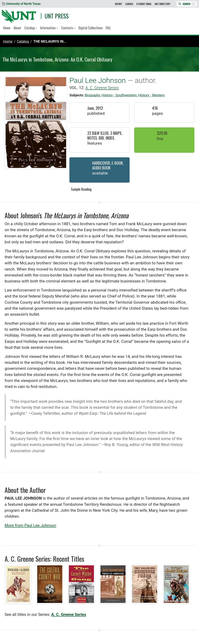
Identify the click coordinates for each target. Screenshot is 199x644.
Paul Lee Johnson (98, 80)
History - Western (151, 95)
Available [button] (100, 173)
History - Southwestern (119, 95)
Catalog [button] (31, 28)
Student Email (144, 4)
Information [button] (49, 28)
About (17, 28)
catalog (23, 41)
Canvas (129, 4)
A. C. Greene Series (102, 88)
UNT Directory (163, 4)
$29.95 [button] (162, 133)
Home (7, 28)
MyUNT (119, 4)
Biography (92, 95)
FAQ (108, 28)
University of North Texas (21, 4)
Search (187, 4)
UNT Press (57, 16)
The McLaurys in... (50, 41)
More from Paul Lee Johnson (30, 525)
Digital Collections (91, 28)
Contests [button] (68, 28)
